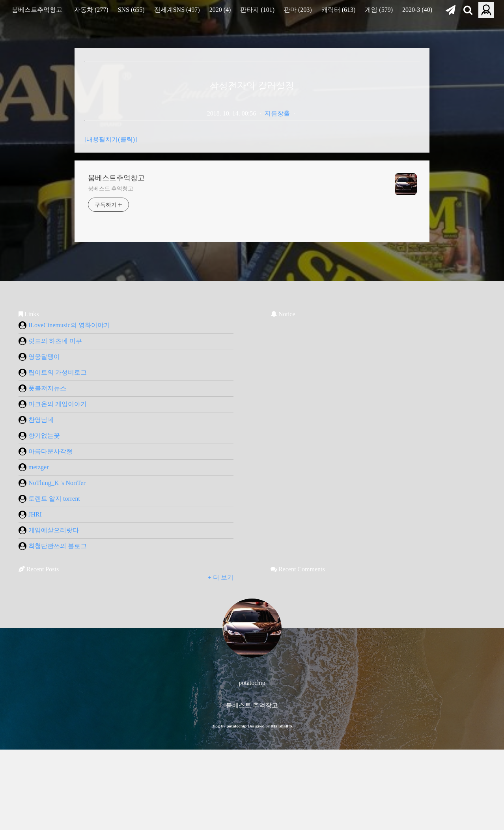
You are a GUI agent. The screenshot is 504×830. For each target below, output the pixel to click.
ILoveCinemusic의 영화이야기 (64, 431)
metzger (34, 573)
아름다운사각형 (46, 557)
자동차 (91, 10)
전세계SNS (177, 10)
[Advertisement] (151, 179)
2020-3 (417, 10)
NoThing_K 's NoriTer (52, 588)
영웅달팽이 (39, 462)
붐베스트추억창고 (37, 10)
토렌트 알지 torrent (49, 604)
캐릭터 (339, 10)
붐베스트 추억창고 (111, 294)
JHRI (30, 620)
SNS (131, 10)
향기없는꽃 (39, 541)
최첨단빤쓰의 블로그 (53, 651)
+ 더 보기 (221, 683)
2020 (220, 10)
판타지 (257, 10)
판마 (298, 10)
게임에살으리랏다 (49, 636)
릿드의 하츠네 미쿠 (50, 446)
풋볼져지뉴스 (42, 494)
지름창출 (277, 113)
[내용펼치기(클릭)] (111, 245)
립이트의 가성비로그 (53, 478)
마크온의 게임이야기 (53, 509)
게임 (379, 10)
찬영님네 (36, 525)
